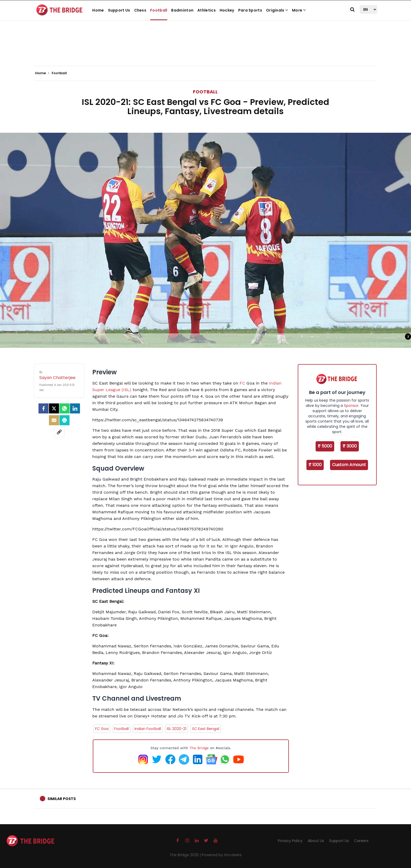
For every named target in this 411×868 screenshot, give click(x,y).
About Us (316, 841)
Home (98, 10)
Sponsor (351, 406)
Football (159, 10)
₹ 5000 (325, 446)
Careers (361, 841)
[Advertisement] (206, 50)
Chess (140, 10)
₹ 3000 (350, 446)
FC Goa (102, 729)
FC (242, 383)
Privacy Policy (290, 841)
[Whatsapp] (64, 408)
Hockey (227, 10)
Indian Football (148, 729)
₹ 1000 (315, 465)
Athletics (207, 10)
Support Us (119, 10)
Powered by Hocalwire (222, 855)
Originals (277, 10)
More (299, 10)
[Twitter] (54, 408)
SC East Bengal (206, 729)
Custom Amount (349, 465)
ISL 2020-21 (177, 729)
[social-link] (59, 432)
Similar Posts (62, 799)
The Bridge (199, 748)
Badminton (182, 10)
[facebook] (44, 408)
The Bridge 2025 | (186, 855)
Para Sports (250, 10)
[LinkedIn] (75, 408)
